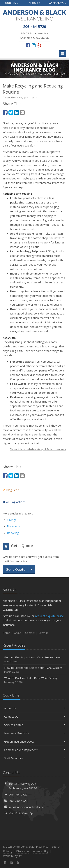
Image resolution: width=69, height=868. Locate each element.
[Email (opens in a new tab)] (22, 112)
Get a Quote (16, 569)
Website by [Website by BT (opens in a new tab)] (12, 856)
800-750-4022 (18, 801)
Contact (30, 633)
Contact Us (34, 716)
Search (56, 847)
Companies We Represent (34, 750)
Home (6, 633)
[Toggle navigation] (63, 53)
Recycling (13, 533)
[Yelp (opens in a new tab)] (39, 45)
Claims (34, 3)
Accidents (57, 3)
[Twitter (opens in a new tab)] (11, 112)
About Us (34, 708)
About (18, 633)
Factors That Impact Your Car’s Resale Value (34, 659)
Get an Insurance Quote (34, 741)
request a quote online (49, 616)
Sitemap (44, 633)
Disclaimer (23, 851)
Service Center (34, 725)
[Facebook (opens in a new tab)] (28, 45)
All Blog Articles (14, 502)
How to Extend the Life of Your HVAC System (34, 670)
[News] (24, 863)
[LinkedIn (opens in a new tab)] (34, 45)
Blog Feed (11, 490)
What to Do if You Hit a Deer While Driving (34, 680)
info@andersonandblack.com (27, 807)
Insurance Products (34, 733)
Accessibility (41, 851)
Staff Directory (34, 758)
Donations (13, 526)
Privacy (8, 851)
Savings (12, 520)
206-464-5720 (18, 794)
